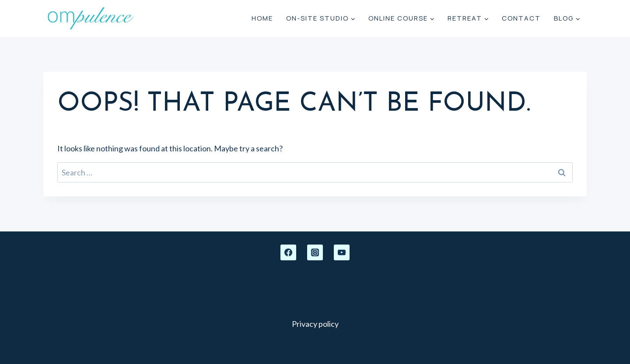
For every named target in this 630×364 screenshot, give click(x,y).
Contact (521, 18)
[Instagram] (315, 252)
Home (262, 18)
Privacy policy (315, 324)
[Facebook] (288, 252)
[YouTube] (342, 252)
